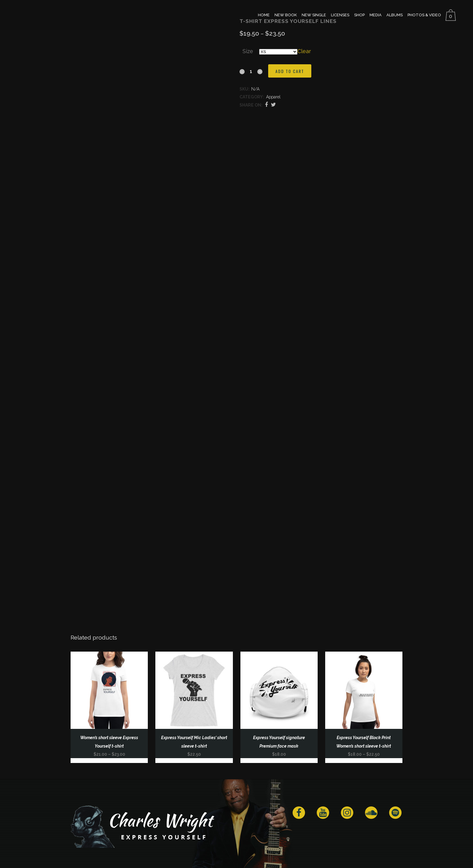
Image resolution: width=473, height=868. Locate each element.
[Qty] (251, 71)
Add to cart (290, 71)
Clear (304, 51)
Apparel (273, 97)
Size (248, 51)
